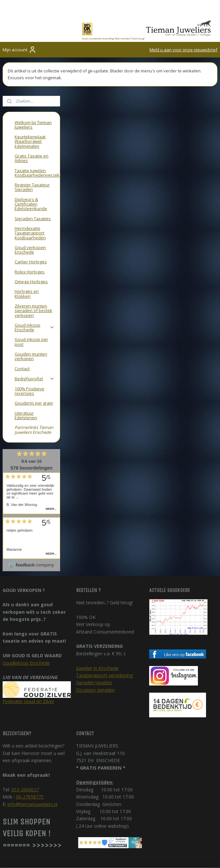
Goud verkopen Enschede (30, 216)
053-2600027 (25, 756)
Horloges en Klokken (27, 260)
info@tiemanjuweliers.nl (32, 770)
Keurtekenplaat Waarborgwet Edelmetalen (30, 108)
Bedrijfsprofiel (35, 345)
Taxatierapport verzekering (104, 642)
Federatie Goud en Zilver (28, 667)
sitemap (183, 856)
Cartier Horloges (31, 228)
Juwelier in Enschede (97, 634)
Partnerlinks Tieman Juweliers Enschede (34, 396)
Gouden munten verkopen (31, 322)
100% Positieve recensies (29, 357)
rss (197, 856)
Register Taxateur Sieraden (32, 154)
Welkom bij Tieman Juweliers (33, 91)
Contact (22, 335)
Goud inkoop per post (31, 308)
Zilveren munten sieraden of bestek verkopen (33, 277)
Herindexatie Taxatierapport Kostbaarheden (30, 199)
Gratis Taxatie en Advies (32, 124)
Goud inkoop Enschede (35, 294)
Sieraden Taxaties (33, 185)
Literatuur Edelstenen (26, 382)
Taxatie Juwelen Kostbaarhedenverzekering (37, 139)
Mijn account (19, 50)
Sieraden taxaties (94, 649)
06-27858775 (30, 763)
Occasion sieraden (95, 656)
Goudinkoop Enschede (26, 629)
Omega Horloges (31, 248)
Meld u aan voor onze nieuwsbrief (183, 50)
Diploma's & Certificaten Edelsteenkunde (31, 170)
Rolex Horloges (30, 238)
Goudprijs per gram (34, 370)
